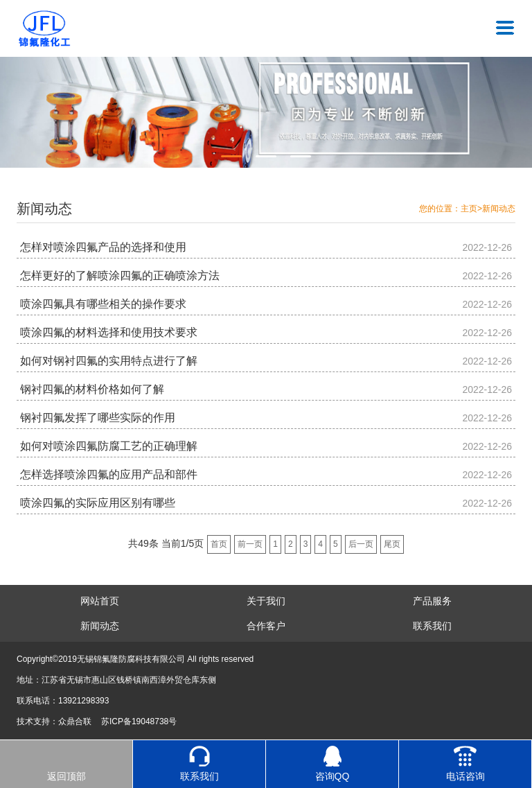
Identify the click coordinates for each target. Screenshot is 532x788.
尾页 (392, 544)
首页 (219, 544)
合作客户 (266, 626)
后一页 (361, 544)
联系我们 (432, 626)
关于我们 (266, 601)
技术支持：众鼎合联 (54, 721)
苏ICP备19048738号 (139, 721)
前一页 (250, 544)
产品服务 (432, 601)
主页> (471, 209)
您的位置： (440, 209)
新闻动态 (499, 209)
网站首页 (100, 601)
